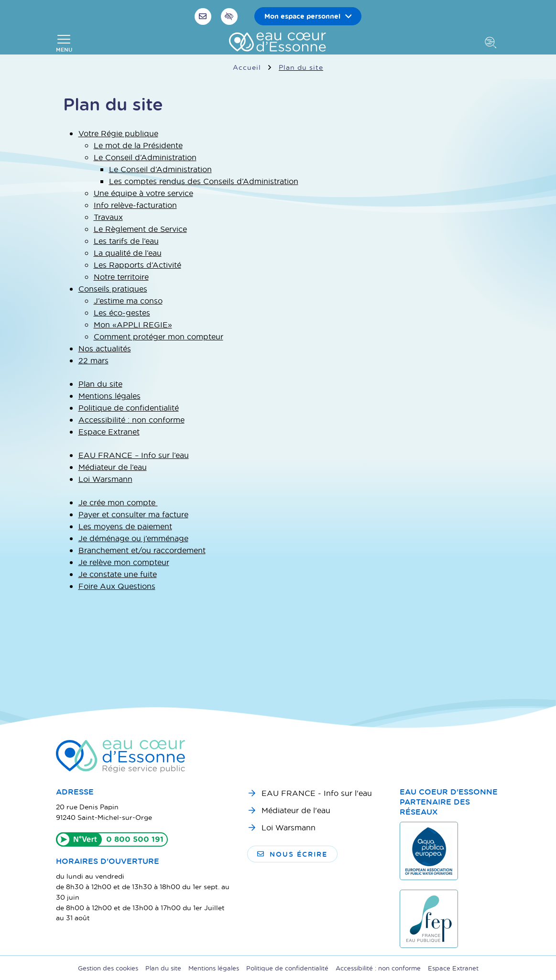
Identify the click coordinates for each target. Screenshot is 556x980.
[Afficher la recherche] (492, 44)
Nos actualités (105, 348)
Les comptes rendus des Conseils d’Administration (204, 181)
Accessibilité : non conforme (131, 419)
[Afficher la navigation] (64, 44)
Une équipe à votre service (143, 193)
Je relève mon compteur (124, 562)
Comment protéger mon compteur (158, 336)
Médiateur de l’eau (113, 467)
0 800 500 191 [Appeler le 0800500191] (135, 839)
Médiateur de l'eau (296, 810)
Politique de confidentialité (129, 408)
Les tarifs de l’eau (126, 241)
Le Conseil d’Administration (145, 157)
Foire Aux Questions (117, 586)
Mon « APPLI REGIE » (133, 324)
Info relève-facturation (135, 205)
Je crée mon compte (118, 502)
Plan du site (100, 384)
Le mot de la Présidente (138, 145)
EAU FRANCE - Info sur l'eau (317, 793)
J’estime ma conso (128, 300)
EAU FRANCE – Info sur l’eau (134, 455)
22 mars (93, 360)
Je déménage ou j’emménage (133, 538)
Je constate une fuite (118, 574)
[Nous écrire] (204, 16)
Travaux (108, 217)
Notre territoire (121, 277)
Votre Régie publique (118, 133)
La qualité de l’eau (128, 253)
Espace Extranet (109, 431)
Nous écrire (292, 854)
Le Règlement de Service (140, 229)
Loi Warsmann (105, 479)
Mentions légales (109, 396)
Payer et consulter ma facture (133, 514)
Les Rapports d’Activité (137, 265)
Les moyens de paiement (125, 526)
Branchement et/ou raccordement (142, 550)
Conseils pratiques (113, 289)
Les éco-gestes (122, 312)
